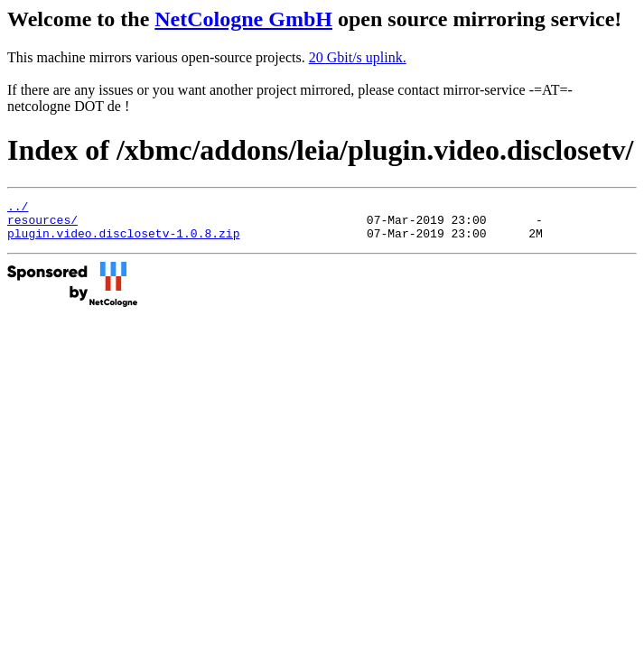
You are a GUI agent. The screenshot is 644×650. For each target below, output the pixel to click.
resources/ (42, 225)
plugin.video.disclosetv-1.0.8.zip (123, 241)
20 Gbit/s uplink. (358, 57)
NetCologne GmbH (243, 19)
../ (18, 209)
